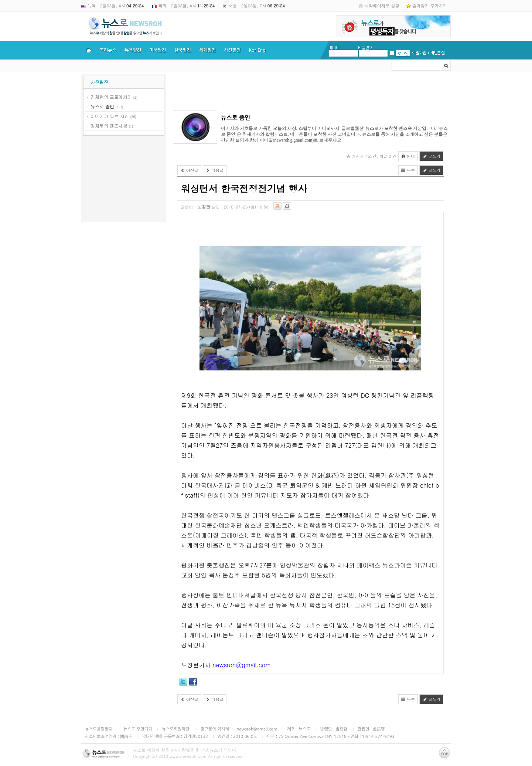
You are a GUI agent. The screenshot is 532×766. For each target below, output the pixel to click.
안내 (408, 156)
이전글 (189, 170)
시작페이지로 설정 (382, 6)
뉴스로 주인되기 (137, 729)
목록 (408, 170)
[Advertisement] (124, 180)
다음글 (215, 170)
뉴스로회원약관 (176, 729)
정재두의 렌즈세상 (109, 126)
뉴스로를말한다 (99, 729)
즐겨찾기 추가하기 (430, 6)
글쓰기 (431, 156)
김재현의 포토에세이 (111, 97)
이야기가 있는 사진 (110, 116)
